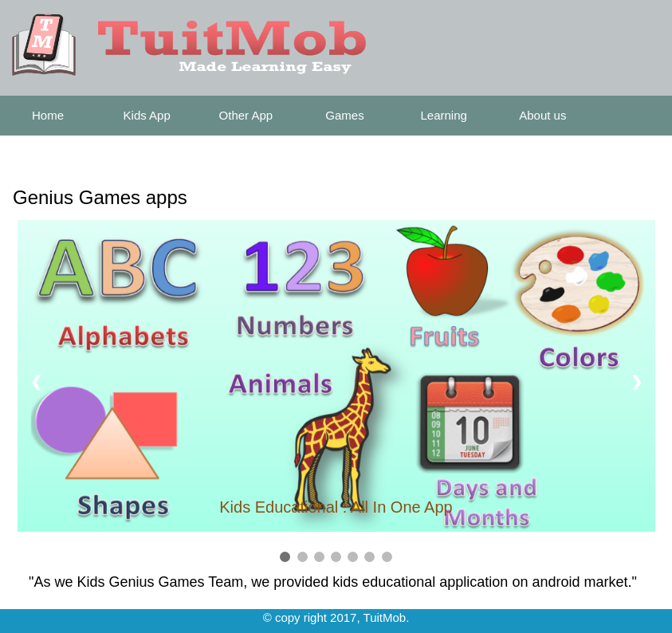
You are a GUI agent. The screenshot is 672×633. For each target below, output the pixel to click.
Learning (443, 115)
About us (542, 115)
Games (344, 115)
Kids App (147, 115)
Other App (246, 115)
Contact (48, 155)
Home (48, 115)
